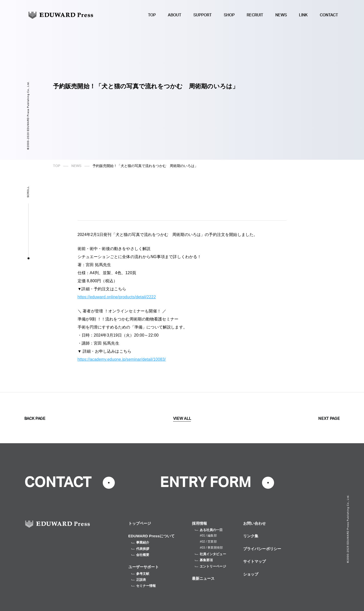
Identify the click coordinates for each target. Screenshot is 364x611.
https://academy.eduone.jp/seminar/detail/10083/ (122, 359)
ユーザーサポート (144, 567)
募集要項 (204, 560)
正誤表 (139, 580)
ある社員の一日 (209, 530)
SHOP (229, 15)
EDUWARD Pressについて (152, 536)
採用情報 (200, 523)
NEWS (281, 15)
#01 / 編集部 (208, 536)
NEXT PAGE (329, 419)
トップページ (140, 523)
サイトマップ (255, 561)
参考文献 (140, 574)
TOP (152, 15)
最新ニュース (203, 578)
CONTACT (329, 15)
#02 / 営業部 (208, 542)
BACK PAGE (35, 419)
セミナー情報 (144, 586)
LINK (303, 15)
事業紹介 (140, 542)
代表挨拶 (140, 549)
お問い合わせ (255, 523)
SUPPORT (203, 15)
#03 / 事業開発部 (211, 548)
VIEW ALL (182, 419)
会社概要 (140, 555)
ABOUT (175, 15)
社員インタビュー (211, 554)
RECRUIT (255, 15)
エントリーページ (211, 566)
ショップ (251, 574)
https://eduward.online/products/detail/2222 (117, 297)
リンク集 (251, 536)
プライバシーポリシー (262, 549)
